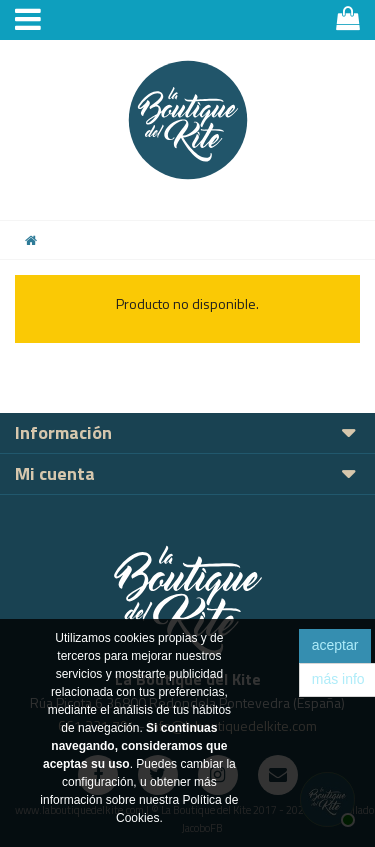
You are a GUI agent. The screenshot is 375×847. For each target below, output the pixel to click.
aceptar (335, 645)
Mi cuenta (55, 473)
